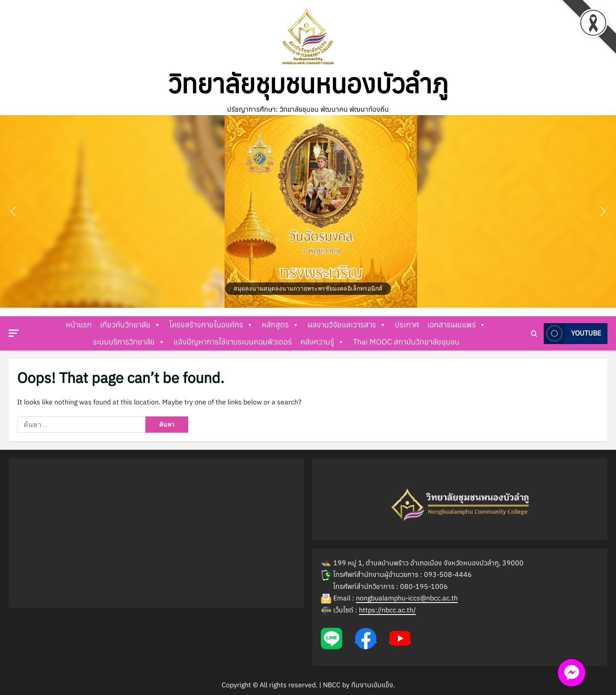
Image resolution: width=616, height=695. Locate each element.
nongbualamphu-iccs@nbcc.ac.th (407, 598)
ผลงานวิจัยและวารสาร (347, 325)
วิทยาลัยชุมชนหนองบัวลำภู (308, 83)
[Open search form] (534, 333)
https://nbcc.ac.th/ (387, 610)
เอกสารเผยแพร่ (457, 325)
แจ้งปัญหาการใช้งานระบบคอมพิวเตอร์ (233, 342)
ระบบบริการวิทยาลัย (129, 342)
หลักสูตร (280, 325)
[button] (308, 211)
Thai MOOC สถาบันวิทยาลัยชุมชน (406, 342)
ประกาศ (407, 325)
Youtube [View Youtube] (572, 333)
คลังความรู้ (322, 342)
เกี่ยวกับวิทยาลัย (130, 325)
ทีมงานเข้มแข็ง (372, 685)
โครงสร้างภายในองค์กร (211, 325)
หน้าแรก (79, 325)
